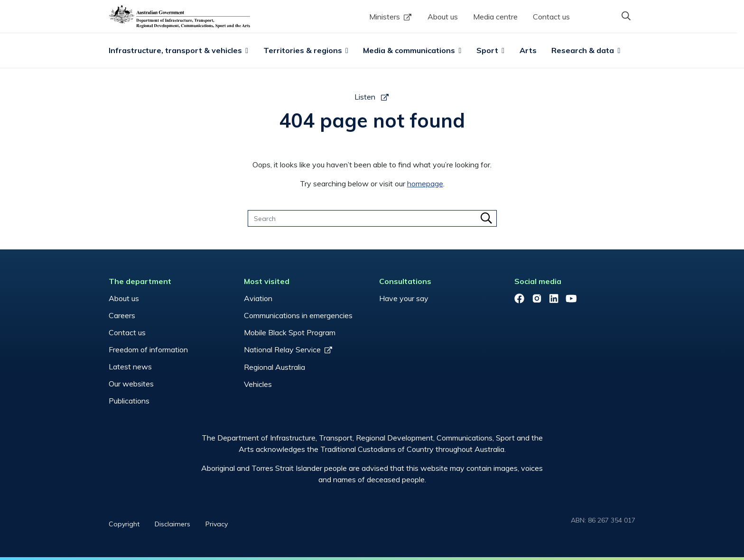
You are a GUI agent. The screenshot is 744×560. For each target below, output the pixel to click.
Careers (122, 315)
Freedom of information (148, 349)
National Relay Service (282, 349)
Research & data (583, 50)
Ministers (385, 17)
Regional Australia (274, 367)
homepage (425, 184)
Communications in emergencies (298, 315)
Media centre (495, 17)
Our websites (131, 384)
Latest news (130, 367)
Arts (528, 50)
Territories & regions (303, 50)
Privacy (217, 524)
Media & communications (409, 50)
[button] (626, 16)
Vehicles (258, 384)
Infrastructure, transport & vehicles (175, 50)
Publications (129, 401)
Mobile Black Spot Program (290, 332)
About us (443, 17)
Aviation (258, 298)
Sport (487, 50)
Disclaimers (172, 524)
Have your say (404, 298)
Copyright (124, 524)
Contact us (551, 17)
